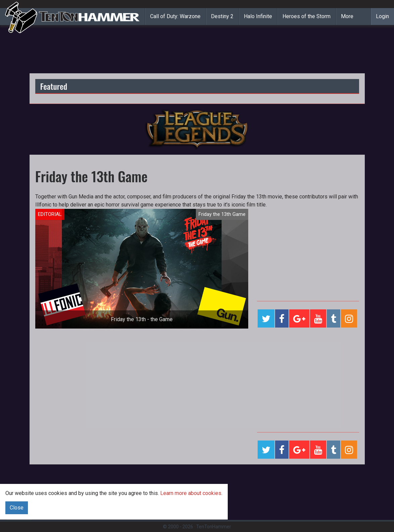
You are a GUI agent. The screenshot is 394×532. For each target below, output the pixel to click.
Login (382, 16)
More (347, 16)
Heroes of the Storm (307, 16)
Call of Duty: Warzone (175, 16)
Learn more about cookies (191, 493)
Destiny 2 (222, 16)
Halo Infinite (258, 16)
